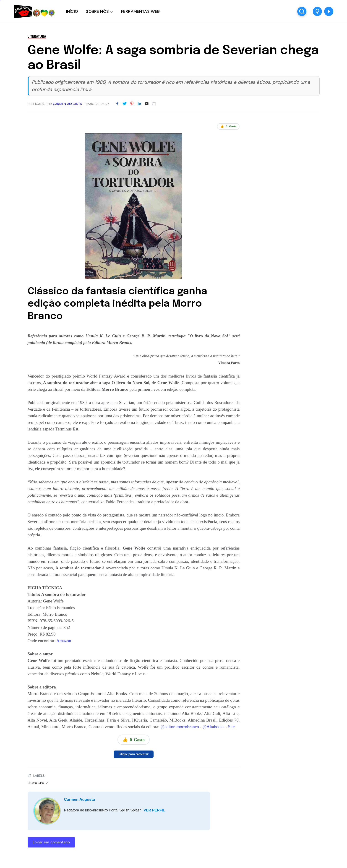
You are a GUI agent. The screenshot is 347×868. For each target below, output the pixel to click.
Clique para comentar (134, 754)
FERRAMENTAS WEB (140, 11)
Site (231, 727)
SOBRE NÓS (97, 11)
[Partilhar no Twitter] (125, 104)
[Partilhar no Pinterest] (132, 104)
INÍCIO (72, 11)
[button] (317, 11)
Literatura (37, 37)
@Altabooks (214, 727)
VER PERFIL (154, 810)
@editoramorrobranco (180, 727)
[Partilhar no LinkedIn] (139, 104)
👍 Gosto (228, 126)
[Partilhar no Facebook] (117, 104)
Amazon (63, 641)
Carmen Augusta (80, 799)
